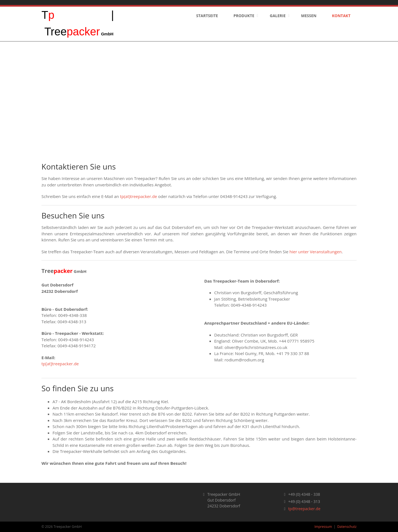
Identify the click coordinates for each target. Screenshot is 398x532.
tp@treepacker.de (304, 509)
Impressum (323, 527)
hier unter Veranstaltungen (315, 252)
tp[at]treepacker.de (60, 364)
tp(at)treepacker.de (138, 196)
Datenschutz (347, 527)
